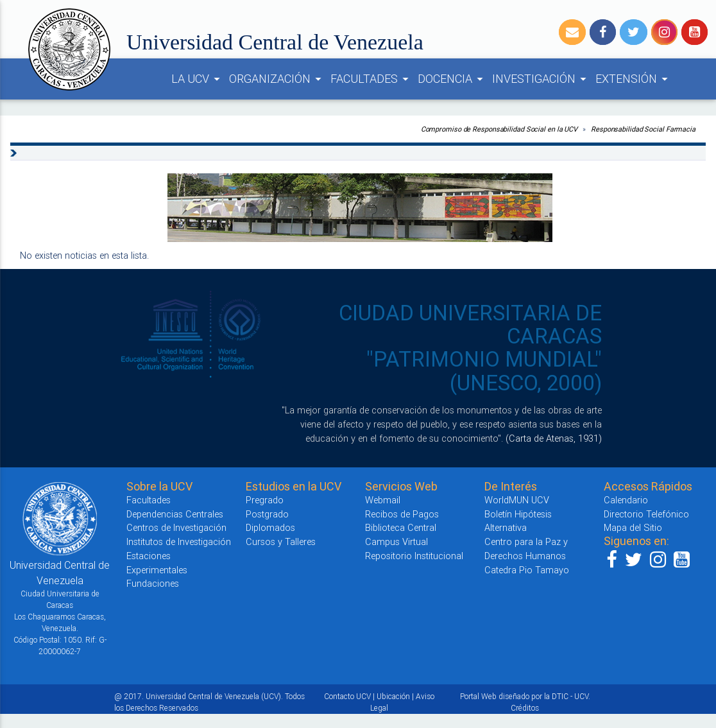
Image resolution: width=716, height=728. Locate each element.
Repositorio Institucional (414, 556)
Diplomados (270, 527)
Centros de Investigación (176, 527)
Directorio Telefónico (646, 514)
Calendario (626, 500)
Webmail (383, 500)
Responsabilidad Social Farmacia (643, 129)
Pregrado (265, 500)
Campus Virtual (396, 542)
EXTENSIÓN (634, 79)
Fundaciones (153, 583)
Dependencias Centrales (175, 514)
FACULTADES (371, 79)
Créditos (525, 708)
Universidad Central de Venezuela (275, 42)
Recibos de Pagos (402, 514)
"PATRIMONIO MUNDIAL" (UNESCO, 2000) (484, 371)
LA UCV (198, 79)
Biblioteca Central (401, 527)
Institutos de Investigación (179, 542)
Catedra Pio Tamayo (527, 570)
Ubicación (393, 696)
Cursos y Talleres (281, 542)
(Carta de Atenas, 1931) (554, 438)
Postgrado (267, 514)
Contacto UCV (347, 696)
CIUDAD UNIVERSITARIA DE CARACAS (470, 325)
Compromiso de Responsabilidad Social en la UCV (499, 129)
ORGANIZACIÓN (277, 79)
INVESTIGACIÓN (541, 79)
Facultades (149, 500)
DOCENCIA (452, 79)
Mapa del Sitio (633, 527)
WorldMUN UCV (517, 500)
